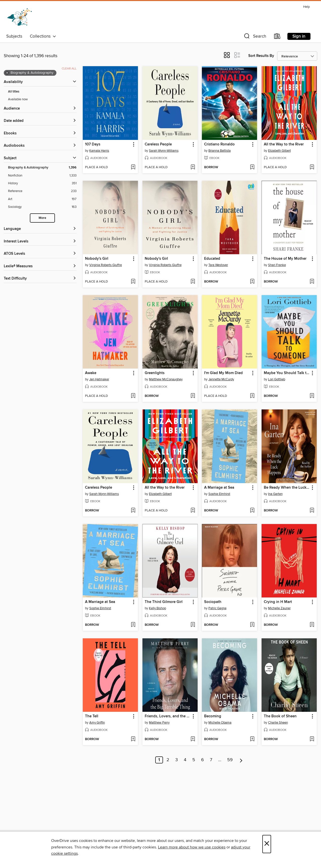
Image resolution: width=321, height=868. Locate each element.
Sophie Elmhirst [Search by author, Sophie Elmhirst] (219, 494)
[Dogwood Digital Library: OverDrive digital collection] (19, 17)
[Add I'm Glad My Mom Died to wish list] (252, 396)
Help (306, 7)
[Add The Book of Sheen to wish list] (312, 739)
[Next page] (241, 760)
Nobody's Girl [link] (97, 259)
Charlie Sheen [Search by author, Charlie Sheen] (278, 723)
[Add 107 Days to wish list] (133, 167)
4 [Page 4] (185, 760)
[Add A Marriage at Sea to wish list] (252, 511)
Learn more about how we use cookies (192, 847)
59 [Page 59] (230, 760)
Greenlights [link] (155, 373)
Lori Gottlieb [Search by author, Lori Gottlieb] (277, 379)
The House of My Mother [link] (285, 259)
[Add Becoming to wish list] (252, 739)
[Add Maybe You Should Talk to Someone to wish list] (312, 396)
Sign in (299, 36)
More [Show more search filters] (42, 218)
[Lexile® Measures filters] (40, 266)
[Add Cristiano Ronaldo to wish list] (252, 167)
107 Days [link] (93, 144)
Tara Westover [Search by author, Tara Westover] (218, 265)
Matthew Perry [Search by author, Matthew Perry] (159, 723)
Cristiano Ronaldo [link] (219, 144)
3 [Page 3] (177, 760)
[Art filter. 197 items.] (42, 199)
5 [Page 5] (194, 760)
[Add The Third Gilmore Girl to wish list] (193, 625)
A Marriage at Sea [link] (219, 488)
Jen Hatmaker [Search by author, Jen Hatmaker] (99, 379)
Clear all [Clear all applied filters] (69, 69)
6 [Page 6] (203, 760)
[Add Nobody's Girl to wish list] (133, 282)
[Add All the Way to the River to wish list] (312, 167)
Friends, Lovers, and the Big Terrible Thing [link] (168, 716)
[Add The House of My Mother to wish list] (312, 282)
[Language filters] (40, 229)
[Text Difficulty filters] (40, 279)
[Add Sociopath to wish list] (252, 625)
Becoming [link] (213, 716)
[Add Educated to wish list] (252, 282)
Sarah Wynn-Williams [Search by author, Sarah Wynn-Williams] (164, 151)
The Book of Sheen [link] (280, 716)
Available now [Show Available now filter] (18, 99)
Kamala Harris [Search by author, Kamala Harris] (99, 151)
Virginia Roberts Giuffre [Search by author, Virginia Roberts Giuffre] (106, 265)
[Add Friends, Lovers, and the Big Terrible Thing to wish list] (193, 739)
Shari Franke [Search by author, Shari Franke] (277, 265)
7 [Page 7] (211, 760)
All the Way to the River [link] (284, 144)
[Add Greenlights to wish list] (193, 396)
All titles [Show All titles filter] (14, 92)
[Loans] (277, 37)
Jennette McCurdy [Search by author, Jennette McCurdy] (221, 379)
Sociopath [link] (213, 602)
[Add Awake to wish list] (133, 396)
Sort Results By (261, 56)
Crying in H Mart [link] (278, 602)
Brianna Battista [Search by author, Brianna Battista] (220, 151)
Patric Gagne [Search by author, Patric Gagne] (217, 608)
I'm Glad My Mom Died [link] (223, 373)
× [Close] (267, 844)
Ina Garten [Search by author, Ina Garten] (275, 494)
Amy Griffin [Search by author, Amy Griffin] (97, 723)
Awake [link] (91, 373)
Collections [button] (43, 36)
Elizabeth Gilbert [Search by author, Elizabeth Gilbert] (279, 151)
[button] (255, 37)
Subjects (14, 36)
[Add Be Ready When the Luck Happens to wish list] (312, 511)
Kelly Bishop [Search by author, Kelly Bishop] (157, 608)
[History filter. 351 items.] (42, 183)
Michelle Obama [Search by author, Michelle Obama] (220, 723)
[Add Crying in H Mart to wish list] (312, 625)
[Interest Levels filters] (40, 242)
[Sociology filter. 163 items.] (42, 207)
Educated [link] (212, 259)
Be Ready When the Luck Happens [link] (287, 488)
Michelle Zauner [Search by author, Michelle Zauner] (279, 608)
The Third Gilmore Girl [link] (164, 602)
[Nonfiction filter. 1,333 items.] (42, 176)
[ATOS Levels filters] (40, 254)
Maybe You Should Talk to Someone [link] (287, 373)
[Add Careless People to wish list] (193, 167)
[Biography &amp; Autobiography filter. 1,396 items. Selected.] (42, 168)
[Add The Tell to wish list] (133, 739)
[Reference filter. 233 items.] (42, 191)
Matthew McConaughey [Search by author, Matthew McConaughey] (166, 379)
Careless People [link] (158, 144)
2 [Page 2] (168, 760)
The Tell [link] (92, 716)
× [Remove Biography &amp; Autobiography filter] (7, 73)
